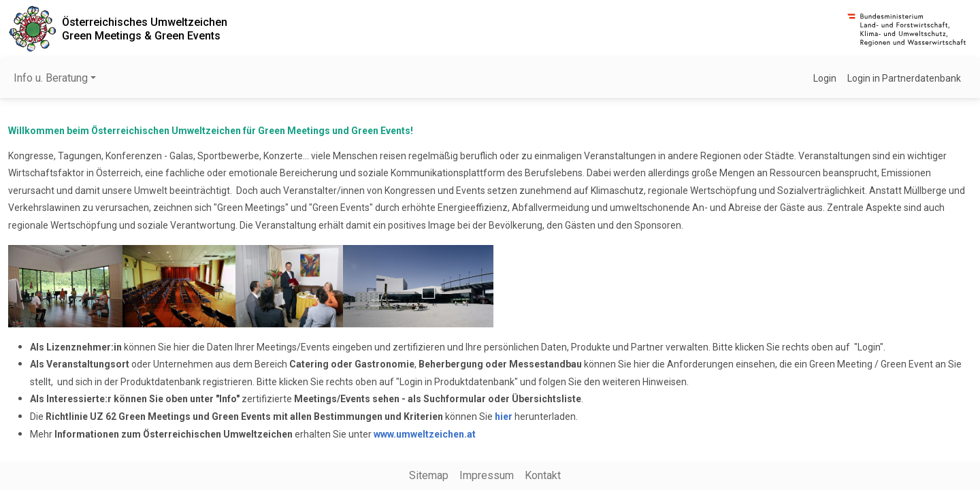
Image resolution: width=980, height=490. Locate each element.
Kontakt (543, 475)
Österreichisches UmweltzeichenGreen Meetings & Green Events (145, 29)
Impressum (487, 475)
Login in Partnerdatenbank (904, 78)
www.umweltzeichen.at (425, 434)
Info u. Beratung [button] (51, 78)
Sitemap (429, 475)
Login (825, 78)
